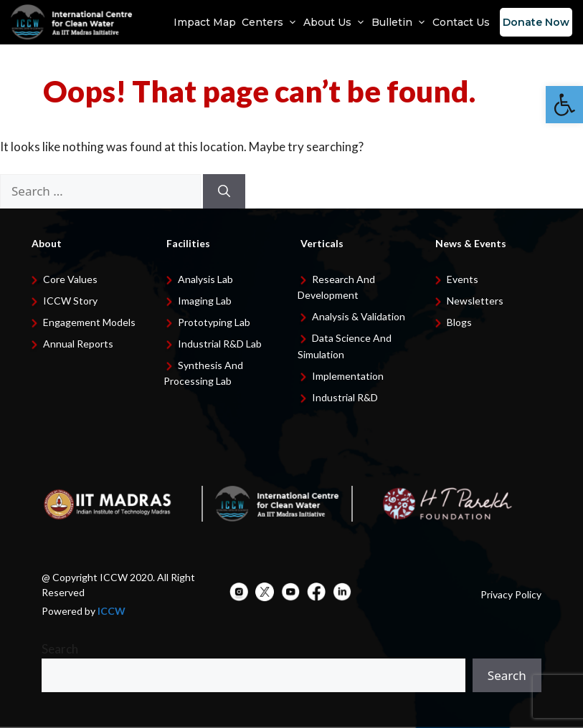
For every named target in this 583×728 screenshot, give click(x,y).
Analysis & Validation (359, 316)
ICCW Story (70, 301)
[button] (564, 105)
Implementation (348, 376)
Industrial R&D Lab (220, 344)
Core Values (70, 279)
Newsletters (475, 301)
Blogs (459, 322)
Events (463, 279)
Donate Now (536, 22)
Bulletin (399, 22)
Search (60, 649)
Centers (270, 22)
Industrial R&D (345, 397)
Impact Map (205, 22)
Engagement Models (89, 322)
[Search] (224, 191)
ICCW (112, 611)
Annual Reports (78, 344)
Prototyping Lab (214, 322)
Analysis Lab (205, 279)
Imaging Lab (205, 301)
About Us (335, 22)
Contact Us (461, 22)
